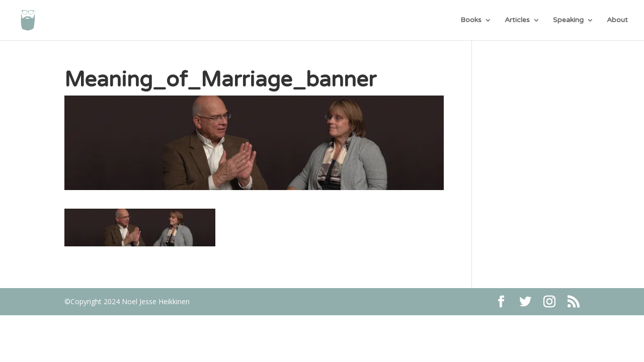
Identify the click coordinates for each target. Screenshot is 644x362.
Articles (517, 20)
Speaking (568, 20)
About (617, 20)
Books (471, 20)
